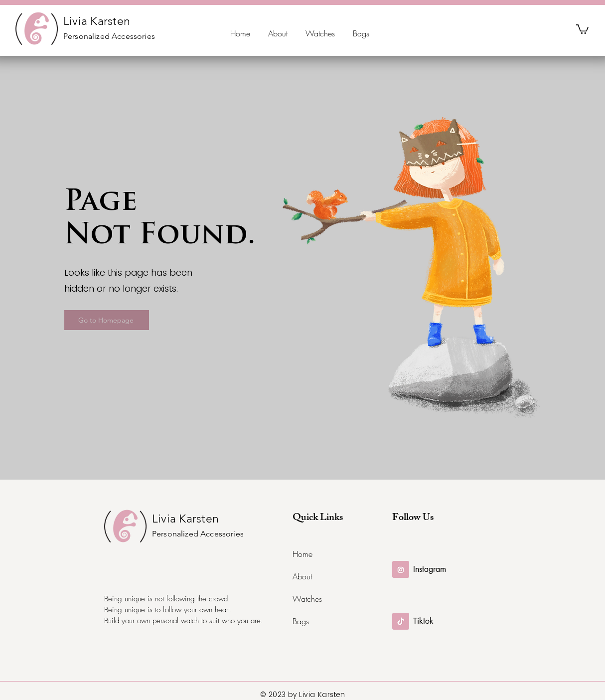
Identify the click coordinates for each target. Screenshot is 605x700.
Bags (301, 621)
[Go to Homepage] (107, 320)
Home (302, 554)
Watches (307, 599)
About (302, 576)
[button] (582, 29)
